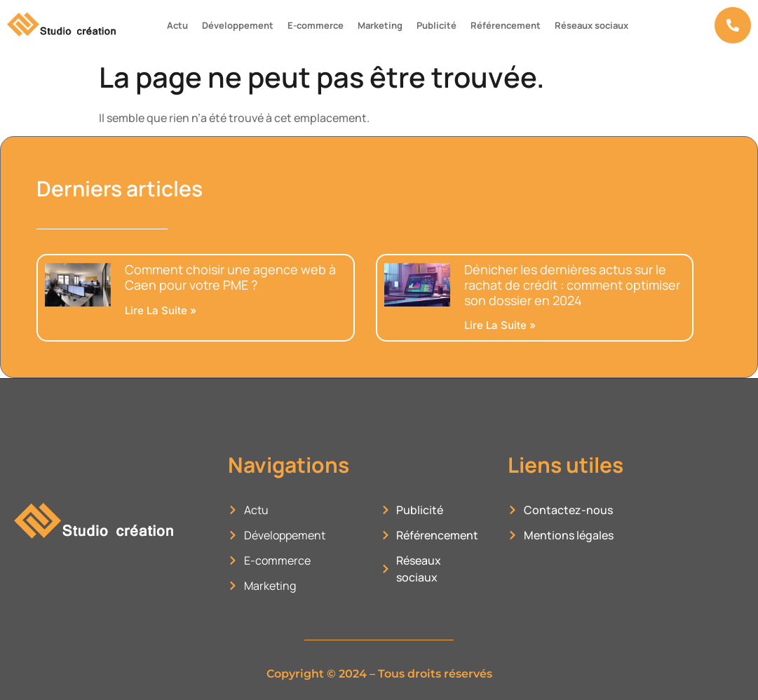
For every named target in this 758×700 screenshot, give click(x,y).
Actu (177, 25)
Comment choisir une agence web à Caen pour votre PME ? (230, 277)
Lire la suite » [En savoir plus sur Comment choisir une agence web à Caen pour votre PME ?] (161, 310)
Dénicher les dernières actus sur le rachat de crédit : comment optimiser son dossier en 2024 (572, 284)
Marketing (380, 25)
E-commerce (316, 25)
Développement (238, 25)
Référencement (506, 25)
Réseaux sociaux (591, 25)
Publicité (436, 25)
